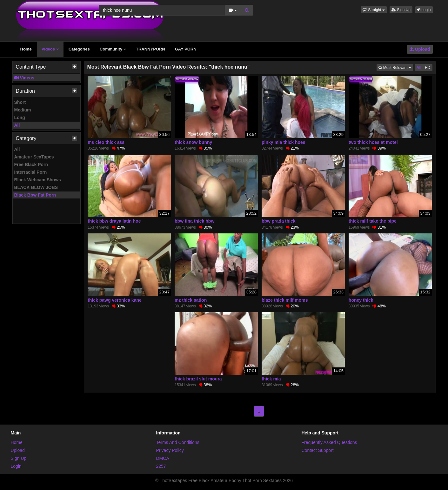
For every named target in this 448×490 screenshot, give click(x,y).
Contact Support (318, 450)
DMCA (163, 458)
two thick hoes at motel (373, 142)
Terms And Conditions (178, 442)
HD (428, 68)
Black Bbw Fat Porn (35, 195)
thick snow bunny (193, 142)
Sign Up (401, 10)
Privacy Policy (170, 450)
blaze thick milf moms (285, 300)
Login (424, 10)
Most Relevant (396, 67)
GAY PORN (186, 49)
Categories (79, 49)
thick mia (271, 379)
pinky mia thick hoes (284, 142)
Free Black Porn (31, 164)
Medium (23, 110)
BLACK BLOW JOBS (36, 187)
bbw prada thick (279, 221)
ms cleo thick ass (106, 142)
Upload (420, 49)
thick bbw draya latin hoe (114, 221)
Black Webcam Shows (38, 180)
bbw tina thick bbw (194, 221)
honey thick (361, 300)
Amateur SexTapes (34, 157)
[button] (374, 10)
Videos (50, 49)
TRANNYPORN (150, 49)
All (17, 125)
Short (20, 102)
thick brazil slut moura (198, 379)
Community (113, 49)
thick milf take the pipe (373, 221)
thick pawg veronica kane (115, 300)
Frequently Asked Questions (329, 442)
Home (26, 49)
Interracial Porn (31, 172)
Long (20, 117)
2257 (161, 466)
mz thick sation (191, 300)
